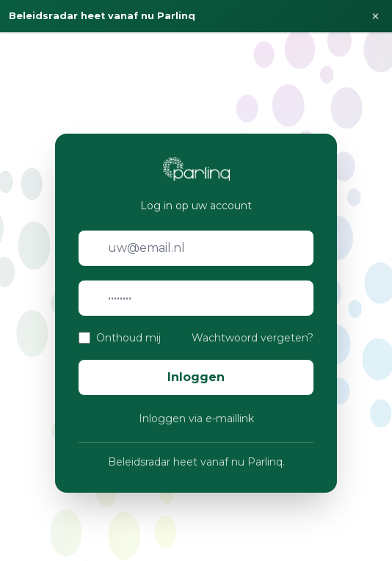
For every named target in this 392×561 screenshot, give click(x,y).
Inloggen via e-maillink (196, 419)
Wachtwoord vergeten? (253, 338)
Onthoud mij (128, 338)
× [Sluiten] (375, 16)
